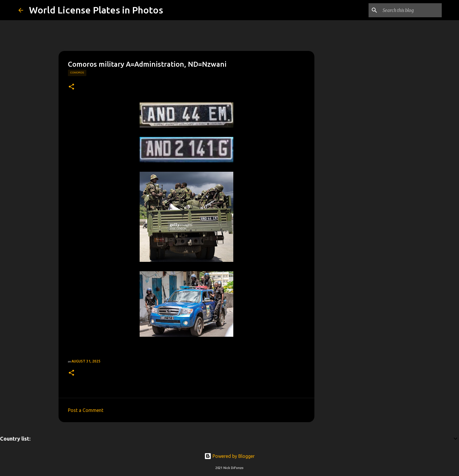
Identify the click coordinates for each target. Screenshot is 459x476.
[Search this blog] (411, 10)
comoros (77, 73)
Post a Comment (86, 410)
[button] (71, 87)
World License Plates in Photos (96, 10)
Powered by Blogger (229, 456)
